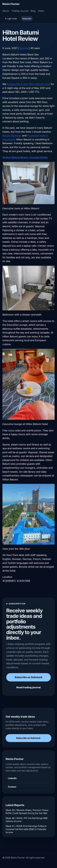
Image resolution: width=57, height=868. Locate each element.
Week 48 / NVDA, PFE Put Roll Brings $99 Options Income (27, 820)
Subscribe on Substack (28, 677)
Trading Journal (20, 11)
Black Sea (33, 54)
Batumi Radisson (12, 136)
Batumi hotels (19, 54)
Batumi (6, 54)
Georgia (24, 48)
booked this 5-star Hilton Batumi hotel (28, 84)
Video (41, 11)
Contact (12, 787)
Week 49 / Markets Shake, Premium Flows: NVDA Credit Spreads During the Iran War (27, 812)
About (6, 11)
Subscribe (27, 19)
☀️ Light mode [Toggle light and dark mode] (11, 19)
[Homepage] (11, 4)
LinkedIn (12, 778)
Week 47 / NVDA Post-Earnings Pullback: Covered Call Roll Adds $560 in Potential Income (26, 829)
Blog (33, 11)
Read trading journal (28, 687)
